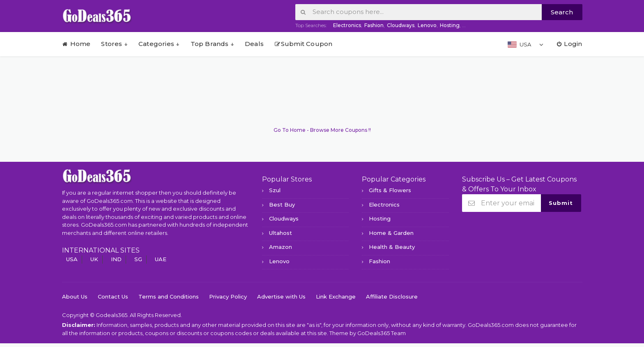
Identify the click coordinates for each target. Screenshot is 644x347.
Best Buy (282, 205)
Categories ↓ (159, 44)
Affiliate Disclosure (392, 296)
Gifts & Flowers (390, 190)
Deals (254, 44)
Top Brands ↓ (212, 44)
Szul (275, 190)
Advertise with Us (281, 296)
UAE (161, 259)
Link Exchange (336, 296)
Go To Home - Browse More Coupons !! (322, 130)
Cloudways (401, 25)
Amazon (281, 247)
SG (138, 259)
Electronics (347, 25)
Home (76, 44)
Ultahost (281, 233)
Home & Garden (391, 233)
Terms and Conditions (169, 296)
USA (72, 259)
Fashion (374, 25)
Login (569, 44)
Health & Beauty (392, 247)
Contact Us (113, 296)
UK (94, 259)
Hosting (450, 25)
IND (116, 259)
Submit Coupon (304, 44)
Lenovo (427, 25)
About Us (75, 296)
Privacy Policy (228, 296)
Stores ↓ (114, 44)
